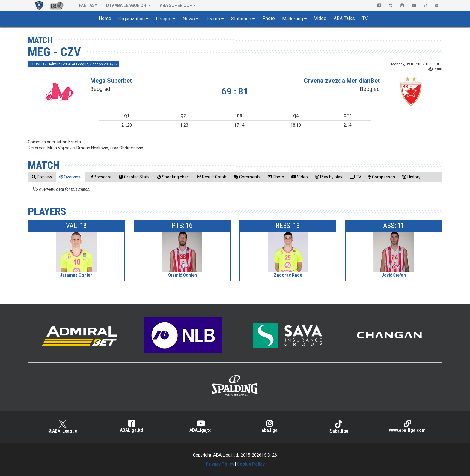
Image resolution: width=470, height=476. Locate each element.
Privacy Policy (220, 464)
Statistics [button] (241, 19)
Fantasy (88, 5)
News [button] (189, 19)
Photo (269, 18)
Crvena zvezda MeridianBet (342, 81)
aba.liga (269, 426)
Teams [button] (213, 19)
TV (365, 18)
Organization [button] (132, 19)
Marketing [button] (293, 19)
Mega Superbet (111, 81)
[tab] (42, 177)
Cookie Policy (251, 464)
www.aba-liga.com (407, 426)
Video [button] (320, 18)
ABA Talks (344, 18)
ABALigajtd (201, 426)
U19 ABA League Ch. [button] (127, 5)
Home (105, 18)
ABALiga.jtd (132, 426)
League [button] (164, 19)
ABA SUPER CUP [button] (176, 5)
